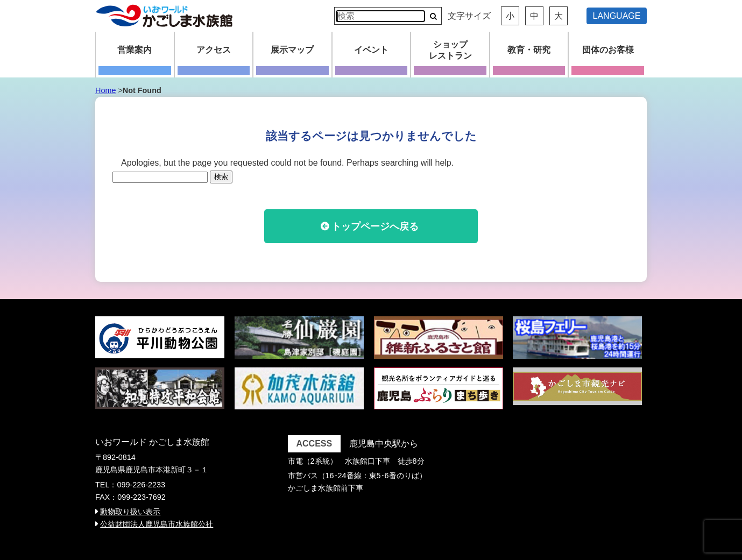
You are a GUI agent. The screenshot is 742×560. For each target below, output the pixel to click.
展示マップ (292, 50)
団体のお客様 (608, 50)
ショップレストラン (450, 50)
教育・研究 (529, 50)
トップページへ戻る (375, 226)
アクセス (214, 50)
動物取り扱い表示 (130, 512)
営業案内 (135, 50)
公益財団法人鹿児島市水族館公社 (157, 524)
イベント (371, 50)
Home (105, 90)
